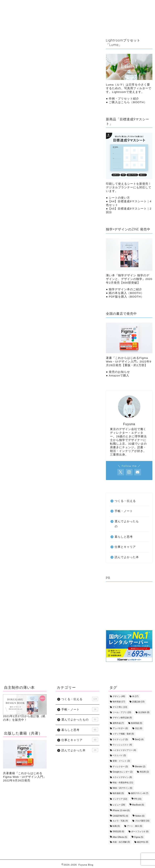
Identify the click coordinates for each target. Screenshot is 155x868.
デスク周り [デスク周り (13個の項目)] (120, 707)
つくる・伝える (92, 12)
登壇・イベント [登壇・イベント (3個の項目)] (121, 761)
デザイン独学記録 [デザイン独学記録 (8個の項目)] (122, 718)
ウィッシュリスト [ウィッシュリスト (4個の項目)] (122, 745)
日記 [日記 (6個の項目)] (139, 729)
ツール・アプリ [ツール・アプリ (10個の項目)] (122, 712)
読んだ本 (113, 12)
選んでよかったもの (71, 20)
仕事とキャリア (67, 12)
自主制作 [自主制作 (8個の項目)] (144, 712)
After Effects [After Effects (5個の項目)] (120, 837)
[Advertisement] (129, 607)
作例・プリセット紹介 (124, 99)
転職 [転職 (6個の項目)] (116, 826)
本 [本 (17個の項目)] (135, 696)
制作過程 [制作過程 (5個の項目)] (118, 793)
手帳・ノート (43, 20)
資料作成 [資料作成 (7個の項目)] (118, 723)
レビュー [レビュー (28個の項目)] (119, 805)
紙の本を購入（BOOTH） (126, 293)
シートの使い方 (119, 198)
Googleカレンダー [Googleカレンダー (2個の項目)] (123, 772)
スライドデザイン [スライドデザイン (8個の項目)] (122, 777)
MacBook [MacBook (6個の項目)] (138, 805)
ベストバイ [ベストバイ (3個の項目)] (119, 756)
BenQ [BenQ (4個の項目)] (139, 739)
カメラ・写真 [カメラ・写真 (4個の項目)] (120, 821)
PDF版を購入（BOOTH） (126, 297)
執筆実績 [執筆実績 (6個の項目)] (137, 723)
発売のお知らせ (119, 372)
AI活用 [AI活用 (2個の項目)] (144, 772)
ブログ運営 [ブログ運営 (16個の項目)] (142, 821)
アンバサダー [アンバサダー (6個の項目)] (120, 729)
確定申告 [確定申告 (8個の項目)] (143, 842)
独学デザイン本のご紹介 (125, 289)
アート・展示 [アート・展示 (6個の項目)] (135, 826)
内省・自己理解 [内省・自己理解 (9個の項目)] (121, 842)
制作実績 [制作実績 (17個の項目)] (119, 702)
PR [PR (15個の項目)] (138, 799)
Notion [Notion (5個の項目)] (140, 816)
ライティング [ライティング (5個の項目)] (120, 739)
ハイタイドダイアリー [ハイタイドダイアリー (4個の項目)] (124, 750)
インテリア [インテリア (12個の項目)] (120, 799)
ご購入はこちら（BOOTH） (127, 102)
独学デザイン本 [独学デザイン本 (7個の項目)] (140, 793)
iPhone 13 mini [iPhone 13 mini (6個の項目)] (121, 811)
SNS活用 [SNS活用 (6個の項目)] (118, 831)
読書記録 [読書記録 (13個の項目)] (138, 702)
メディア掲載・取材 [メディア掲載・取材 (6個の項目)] (123, 734)
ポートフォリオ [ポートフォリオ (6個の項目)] (140, 831)
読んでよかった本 (127, 557)
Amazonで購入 (119, 376)
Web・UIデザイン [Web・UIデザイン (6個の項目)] (122, 788)
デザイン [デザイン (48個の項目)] (119, 696)
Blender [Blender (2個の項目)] (140, 767)
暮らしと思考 (43, 12)
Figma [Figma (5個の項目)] (139, 837)
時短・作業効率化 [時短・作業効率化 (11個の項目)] (123, 783)
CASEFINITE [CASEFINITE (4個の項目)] (120, 816)
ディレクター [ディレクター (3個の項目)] (120, 767)
